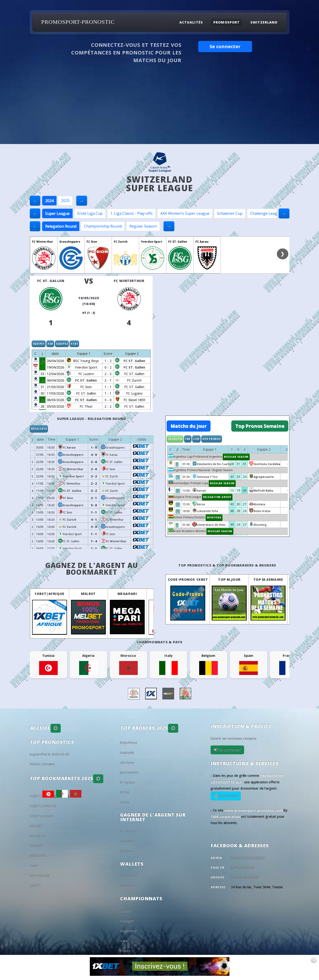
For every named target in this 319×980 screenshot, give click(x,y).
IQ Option (128, 782)
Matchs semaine (42, 764)
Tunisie (126, 911)
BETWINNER (40, 876)
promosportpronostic (248, 858)
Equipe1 (39, 344)
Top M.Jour (229, 579)
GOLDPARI (38, 836)
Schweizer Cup (230, 213)
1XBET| (42, 796)
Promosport (226, 22)
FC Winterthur (43, 242)
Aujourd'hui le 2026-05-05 (50, 754)
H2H (50, 344)
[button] (56, 728)
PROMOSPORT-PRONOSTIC (78, 22)
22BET (35, 886)
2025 (65, 201)
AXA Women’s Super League (185, 213)
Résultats (39, 429)
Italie (124, 941)
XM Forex (128, 763)
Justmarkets (129, 772)
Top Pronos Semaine (260, 426)
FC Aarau (202, 242)
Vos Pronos (212, 439)
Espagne (127, 921)
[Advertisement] (160, 109)
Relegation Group (217, 497)
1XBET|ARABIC (42, 816)
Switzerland (264, 22)
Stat (74, 344)
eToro (125, 802)
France (125, 951)
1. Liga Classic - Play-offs (131, 213)
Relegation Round (61, 226)
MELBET (88, 594)
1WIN (34, 866)
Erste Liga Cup (90, 213)
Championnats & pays (159, 642)
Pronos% (175, 439)
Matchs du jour (189, 426)
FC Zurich (121, 242)
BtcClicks (127, 852)
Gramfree (128, 842)
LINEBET (37, 846)
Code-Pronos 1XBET (188, 579)
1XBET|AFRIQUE (49, 594)
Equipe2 (62, 344)
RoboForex (129, 743)
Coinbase (127, 886)
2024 (49, 201)
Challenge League (266, 213)
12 (178, 477)
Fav (188, 439)
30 (178, 491)
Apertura (214, 517)
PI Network (129, 832)
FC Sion (92, 242)
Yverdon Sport (152, 242)
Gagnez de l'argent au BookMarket (92, 569)
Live (196, 439)
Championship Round (103, 226)
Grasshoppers (70, 242)
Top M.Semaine (268, 579)
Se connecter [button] (225, 46)
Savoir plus (228, 796)
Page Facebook (243, 867)
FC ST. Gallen (178, 242)
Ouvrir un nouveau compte (234, 738)
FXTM (125, 792)
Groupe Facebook (245, 877)
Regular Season (143, 226)
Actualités (191, 22)
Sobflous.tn (129, 876)
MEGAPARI (127, 594)
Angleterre (128, 931)
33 (178, 504)
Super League (57, 213)
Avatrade (127, 753)
